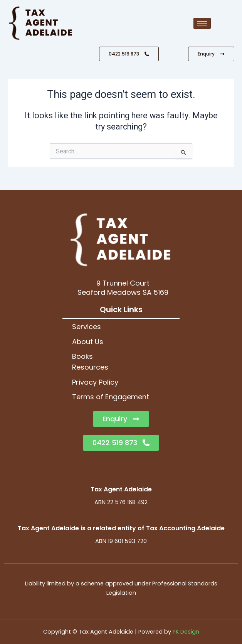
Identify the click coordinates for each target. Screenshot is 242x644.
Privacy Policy (95, 382)
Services (87, 327)
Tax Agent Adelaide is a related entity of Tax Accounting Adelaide (121, 528)
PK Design (186, 632)
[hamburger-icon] (202, 23)
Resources (90, 367)
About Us (88, 342)
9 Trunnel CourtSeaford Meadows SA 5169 (123, 288)
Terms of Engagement (111, 397)
